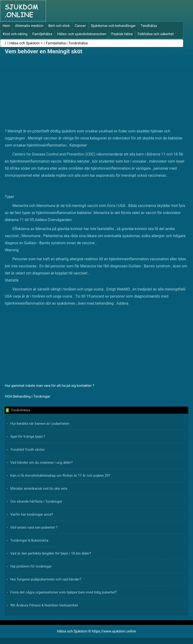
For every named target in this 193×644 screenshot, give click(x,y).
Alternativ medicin (29, 26)
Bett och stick (59, 26)
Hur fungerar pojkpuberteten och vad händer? (46, 579)
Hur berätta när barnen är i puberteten (40, 424)
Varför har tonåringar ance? (32, 514)
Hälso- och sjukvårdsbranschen (82, 34)
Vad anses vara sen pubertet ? (34, 527)
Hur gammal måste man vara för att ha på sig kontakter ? (49, 386)
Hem (6, 26)
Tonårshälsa (78, 43)
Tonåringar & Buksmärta (29, 540)
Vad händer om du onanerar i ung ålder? (41, 463)
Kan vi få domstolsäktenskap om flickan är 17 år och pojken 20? (60, 476)
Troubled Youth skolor (27, 450)
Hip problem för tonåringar (31, 566)
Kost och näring (15, 34)
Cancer (80, 26)
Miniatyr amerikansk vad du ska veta (39, 488)
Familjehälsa (42, 34)
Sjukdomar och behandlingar (113, 26)
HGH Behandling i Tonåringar (27, 396)
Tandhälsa (149, 26)
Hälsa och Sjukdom (25, 43)
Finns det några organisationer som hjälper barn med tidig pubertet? (63, 592)
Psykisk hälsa (122, 34)
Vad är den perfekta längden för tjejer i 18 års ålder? (51, 553)
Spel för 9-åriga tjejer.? (28, 437)
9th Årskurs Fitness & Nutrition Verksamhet (44, 605)
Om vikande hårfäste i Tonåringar (36, 501)
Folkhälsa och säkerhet (156, 34)
